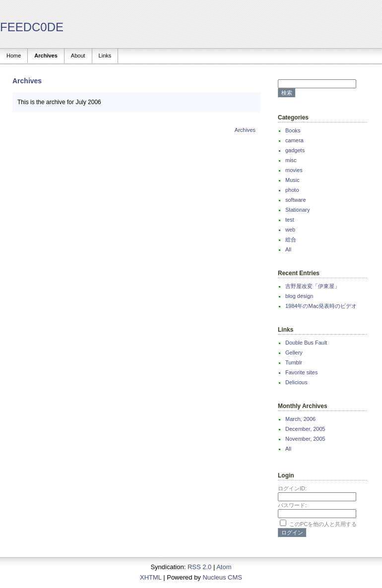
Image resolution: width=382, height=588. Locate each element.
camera (294, 140)
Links (105, 56)
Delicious (296, 382)
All (288, 249)
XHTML (151, 577)
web (290, 230)
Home (14, 56)
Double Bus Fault (306, 343)
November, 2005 (305, 439)
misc (291, 160)
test (290, 220)
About (78, 56)
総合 (291, 239)
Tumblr (294, 362)
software (296, 200)
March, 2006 (300, 419)
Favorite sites (301, 372)
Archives (46, 56)
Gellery (294, 353)
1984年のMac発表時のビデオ (321, 306)
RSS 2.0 (199, 567)
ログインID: (292, 488)
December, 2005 (305, 429)
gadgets (295, 150)
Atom (224, 567)
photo (292, 190)
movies (294, 170)
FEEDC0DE (32, 27)
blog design (299, 296)
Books (293, 130)
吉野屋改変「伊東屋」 (313, 286)
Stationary (298, 210)
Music (292, 180)
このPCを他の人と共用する (323, 524)
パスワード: (292, 505)
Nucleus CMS (222, 577)
